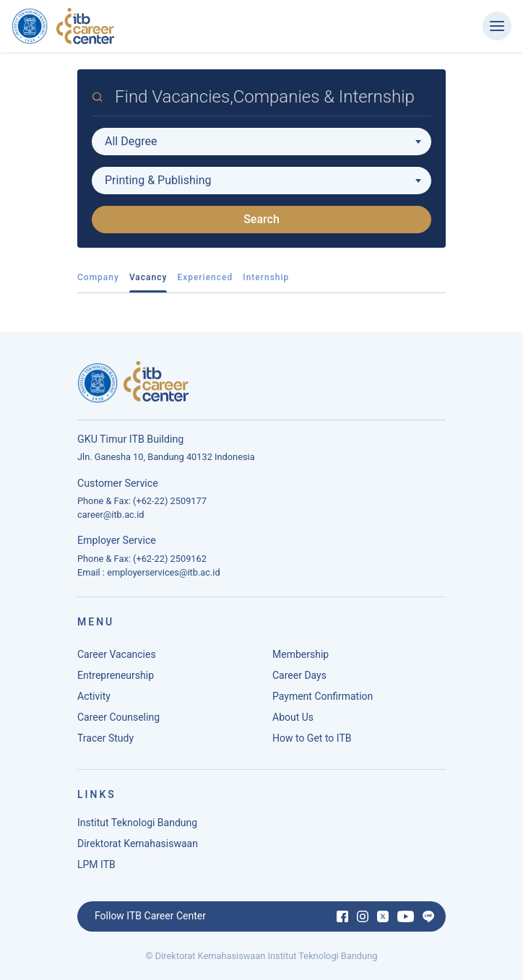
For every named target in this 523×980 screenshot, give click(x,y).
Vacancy (148, 277)
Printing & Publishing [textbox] (158, 180)
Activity (94, 696)
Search (261, 219)
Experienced (205, 277)
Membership (301, 654)
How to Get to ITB (312, 738)
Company (98, 277)
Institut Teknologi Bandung (137, 823)
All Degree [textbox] (131, 141)
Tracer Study (105, 738)
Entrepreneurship (116, 675)
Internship (266, 277)
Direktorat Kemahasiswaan (138, 844)
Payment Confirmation (323, 696)
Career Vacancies (117, 654)
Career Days (299, 675)
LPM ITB (96, 864)
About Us (293, 717)
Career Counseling (118, 717)
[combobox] (261, 142)
